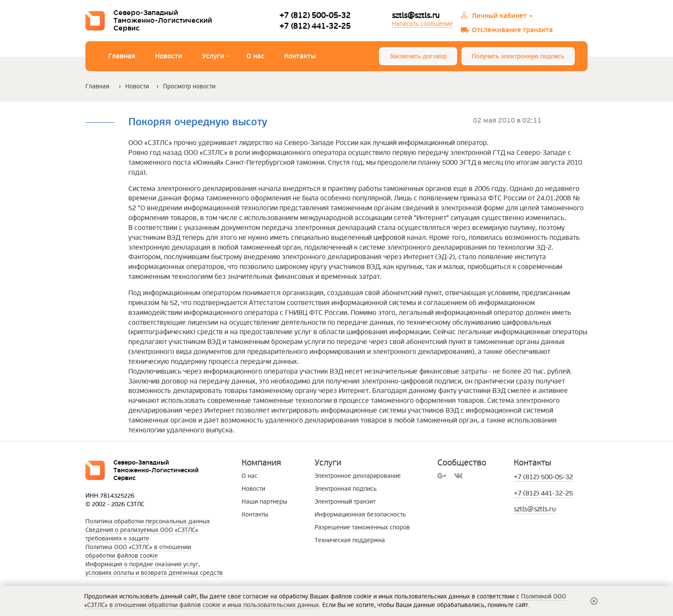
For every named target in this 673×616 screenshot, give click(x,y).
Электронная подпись (346, 489)
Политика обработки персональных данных (148, 521)
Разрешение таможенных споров (362, 527)
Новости (169, 56)
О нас (255, 56)
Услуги (215, 57)
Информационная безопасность (360, 515)
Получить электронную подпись (518, 56)
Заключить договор (418, 56)
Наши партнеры (264, 502)
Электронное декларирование (358, 476)
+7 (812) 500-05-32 (315, 15)
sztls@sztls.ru (416, 15)
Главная (122, 56)
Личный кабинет (502, 16)
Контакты (300, 56)
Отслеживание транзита (512, 30)
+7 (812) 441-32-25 (315, 26)
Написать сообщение (422, 24)
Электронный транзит (345, 502)
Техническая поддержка (350, 540)
